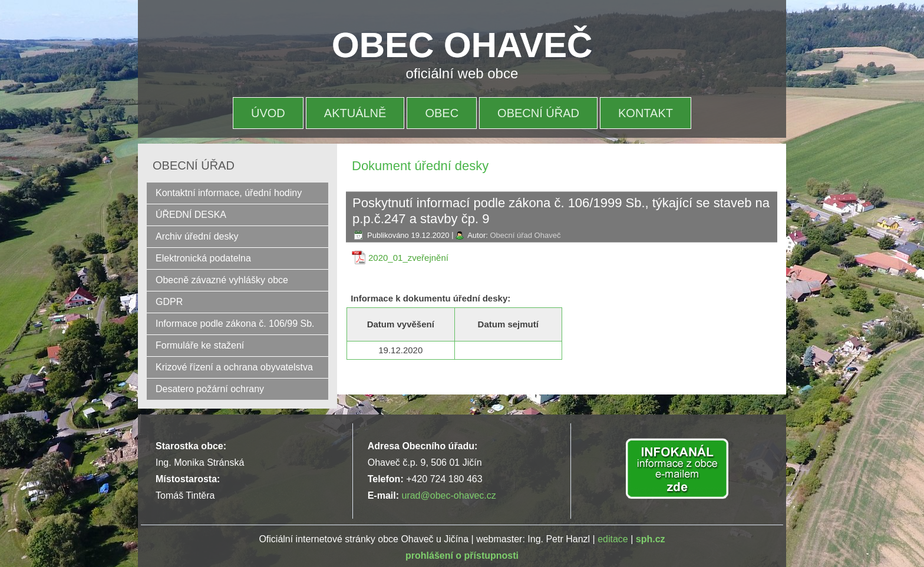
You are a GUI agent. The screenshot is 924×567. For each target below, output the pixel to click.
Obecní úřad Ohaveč (525, 235)
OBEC (442, 113)
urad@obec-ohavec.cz (448, 495)
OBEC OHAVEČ (462, 45)
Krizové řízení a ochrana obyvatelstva (234, 367)
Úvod (268, 113)
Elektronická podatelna (203, 258)
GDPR (169, 302)
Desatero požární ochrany (210, 389)
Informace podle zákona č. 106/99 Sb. (235, 324)
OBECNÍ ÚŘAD (538, 113)
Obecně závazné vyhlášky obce (222, 280)
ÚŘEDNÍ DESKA (191, 215)
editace (613, 539)
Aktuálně (355, 113)
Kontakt (646, 113)
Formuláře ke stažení (200, 345)
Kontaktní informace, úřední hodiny (229, 193)
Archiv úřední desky (197, 236)
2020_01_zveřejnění (408, 258)
